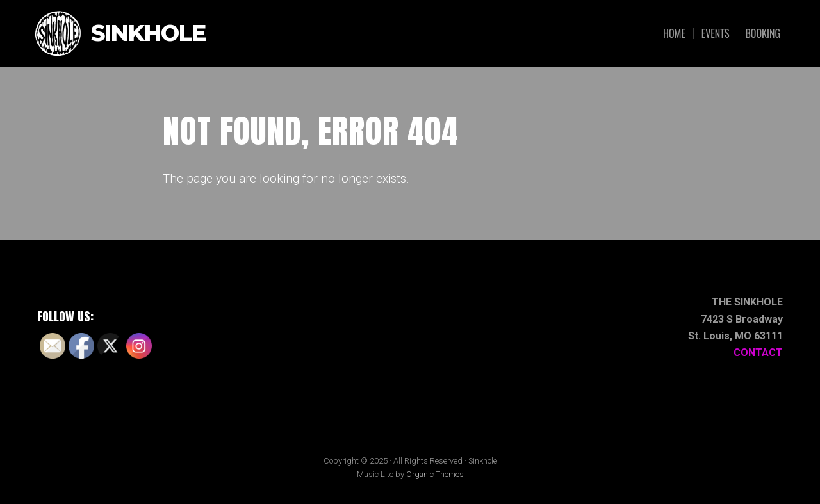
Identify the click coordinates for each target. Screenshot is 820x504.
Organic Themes (435, 474)
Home (674, 33)
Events (716, 33)
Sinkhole (148, 34)
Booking (763, 33)
